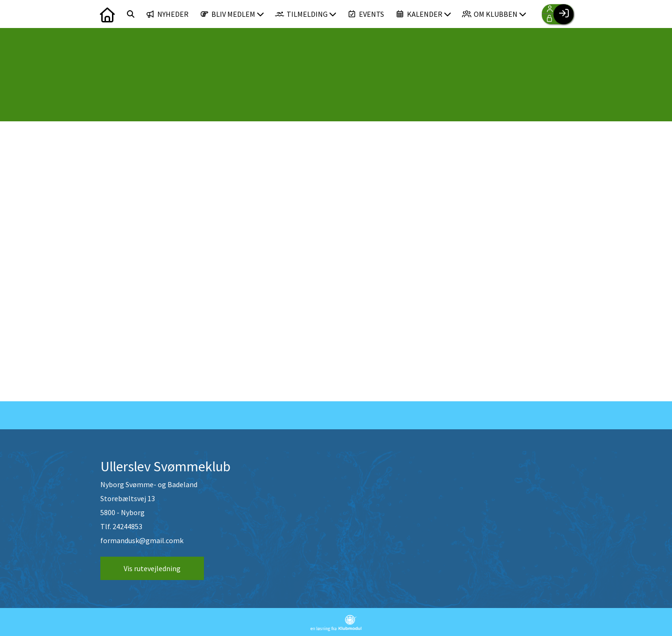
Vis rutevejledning (152, 568)
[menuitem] (107, 14)
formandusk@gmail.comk (142, 540)
